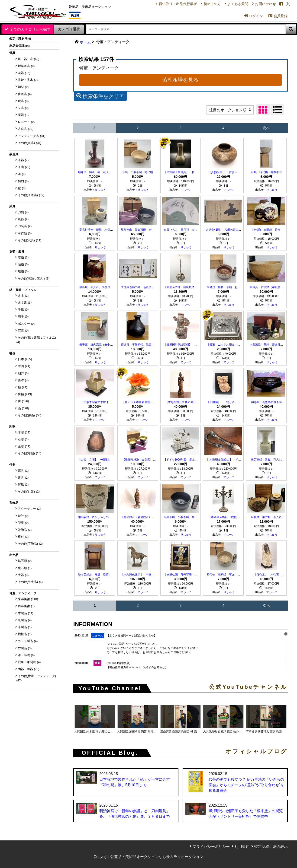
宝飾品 (14, 503)
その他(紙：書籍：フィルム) (36, 340)
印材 (23, 87)
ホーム (85, 42)
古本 (23, 296)
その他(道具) (30, 143)
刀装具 (25, 226)
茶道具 (14, 154)
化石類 (25, 568)
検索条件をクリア (100, 96)
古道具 (26, 129)
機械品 (25, 634)
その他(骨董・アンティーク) (36, 678)
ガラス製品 (28, 641)
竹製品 (25, 648)
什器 (12, 465)
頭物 (23, 264)
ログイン (250, 18)
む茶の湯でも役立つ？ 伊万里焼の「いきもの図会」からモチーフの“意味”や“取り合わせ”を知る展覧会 (246, 785)
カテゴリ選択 (69, 29)
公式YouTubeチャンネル (248, 687)
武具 (12, 206)
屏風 (23, 485)
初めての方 (206, 4)
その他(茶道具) (31, 195)
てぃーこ (186, 190)
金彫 (24, 446)
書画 (12, 353)
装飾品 (25, 530)
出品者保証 (19, 46)
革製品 (25, 627)
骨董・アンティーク (23, 593)
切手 (23, 316)
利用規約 (242, 847)
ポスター (26, 324)
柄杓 (23, 181)
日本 (25, 359)
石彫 (23, 439)
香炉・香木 (28, 80)
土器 (23, 575)
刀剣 (23, 212)
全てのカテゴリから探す (30, 29)
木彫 (24, 432)
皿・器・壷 (29, 59)
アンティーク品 (32, 136)
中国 (24, 366)
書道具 (25, 94)
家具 (23, 471)
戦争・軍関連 (29, 662)
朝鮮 (23, 373)
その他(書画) (30, 415)
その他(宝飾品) (30, 544)
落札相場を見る (181, 80)
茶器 (23, 160)
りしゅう (100, 190)
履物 (23, 271)
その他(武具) (30, 240)
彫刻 (12, 427)
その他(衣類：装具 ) (34, 278)
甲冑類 (25, 233)
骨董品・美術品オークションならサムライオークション (157, 857)
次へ (266, 128)
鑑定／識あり (20, 39)
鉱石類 (25, 561)
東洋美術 (28, 599)
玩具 (23, 101)
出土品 (14, 555)
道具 (12, 53)
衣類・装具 (17, 252)
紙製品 (25, 620)
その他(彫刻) (30, 453)
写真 (23, 331)
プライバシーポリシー (211, 847)
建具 (23, 478)
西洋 (23, 380)
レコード (26, 122)
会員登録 (275, 18)
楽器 (23, 115)
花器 (24, 73)
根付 (23, 537)
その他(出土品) (30, 582)
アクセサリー (29, 509)
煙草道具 (26, 66)
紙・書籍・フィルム (23, 290)
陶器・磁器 (29, 669)
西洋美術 (26, 606)
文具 (23, 108)
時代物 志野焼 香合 (266, 230)
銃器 (23, 219)
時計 (23, 516)
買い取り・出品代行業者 (169, 4)
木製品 (26, 613)
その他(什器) (29, 491)
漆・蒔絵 (26, 655)
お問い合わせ (262, 4)
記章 (23, 523)
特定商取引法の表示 (271, 847)
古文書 (25, 303)
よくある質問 (233, 4)
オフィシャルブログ (257, 752)
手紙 (23, 310)
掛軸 (25, 394)
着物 (23, 257)
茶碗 (24, 167)
